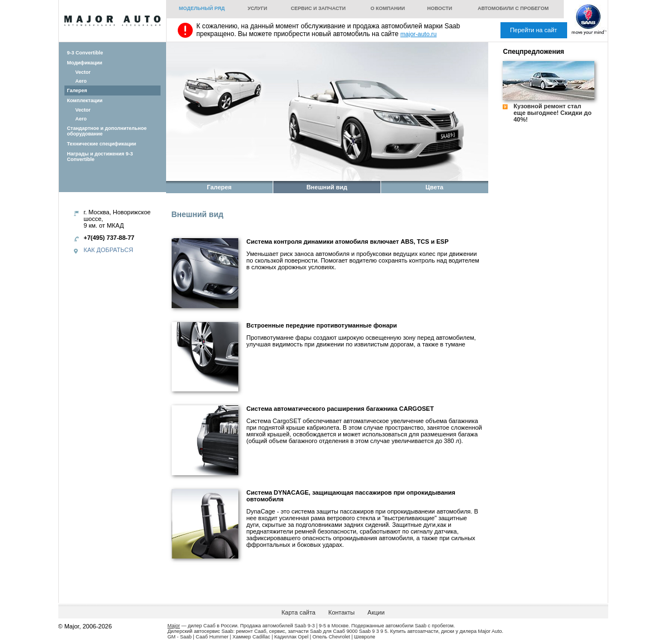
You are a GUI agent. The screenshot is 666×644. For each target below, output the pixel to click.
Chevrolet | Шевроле (352, 637)
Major (174, 626)
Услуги (257, 8)
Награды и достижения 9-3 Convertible (100, 157)
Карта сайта (299, 612)
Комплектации (85, 100)
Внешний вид (327, 187)
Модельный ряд (202, 8)
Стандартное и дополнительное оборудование (107, 131)
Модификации (85, 63)
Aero (81, 81)
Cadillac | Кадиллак (274, 637)
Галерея (77, 90)
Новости (440, 8)
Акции (376, 612)
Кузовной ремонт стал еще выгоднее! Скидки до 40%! (553, 113)
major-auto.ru (419, 34)
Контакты (342, 612)
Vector (83, 72)
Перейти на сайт (534, 30)
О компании (388, 8)
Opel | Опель (312, 637)
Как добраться (109, 250)
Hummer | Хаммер (230, 637)
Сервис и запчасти (318, 8)
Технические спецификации (102, 144)
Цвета (434, 187)
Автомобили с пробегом (513, 8)
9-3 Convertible (85, 53)
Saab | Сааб (194, 637)
